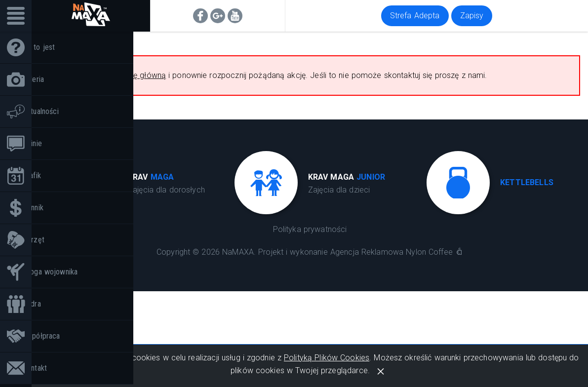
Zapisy (472, 16)
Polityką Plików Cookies (327, 358)
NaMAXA (238, 252)
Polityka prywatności (310, 229)
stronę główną (140, 75)
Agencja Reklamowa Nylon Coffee (392, 252)
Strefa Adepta (415, 16)
